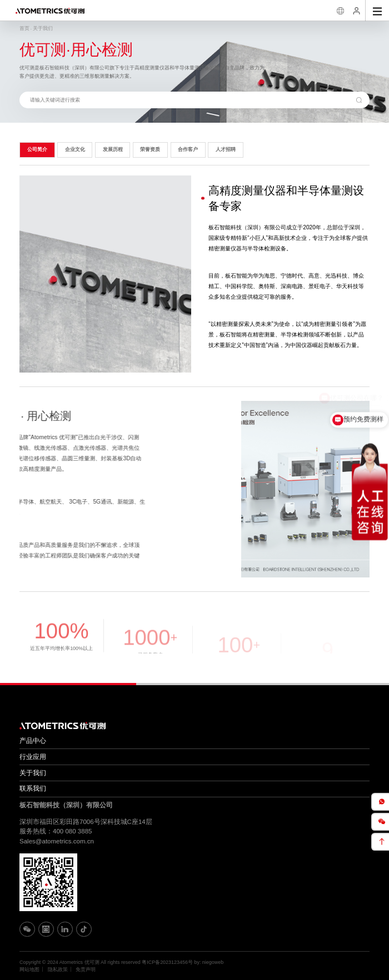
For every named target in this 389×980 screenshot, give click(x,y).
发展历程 (113, 149)
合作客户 (188, 149)
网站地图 (29, 969)
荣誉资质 (150, 149)
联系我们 (33, 788)
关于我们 (43, 28)
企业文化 (75, 149)
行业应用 (33, 757)
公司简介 (37, 149)
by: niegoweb (209, 962)
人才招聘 (226, 149)
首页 (24, 28)
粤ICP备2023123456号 (167, 962)
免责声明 (86, 969)
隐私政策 (58, 969)
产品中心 (33, 741)
